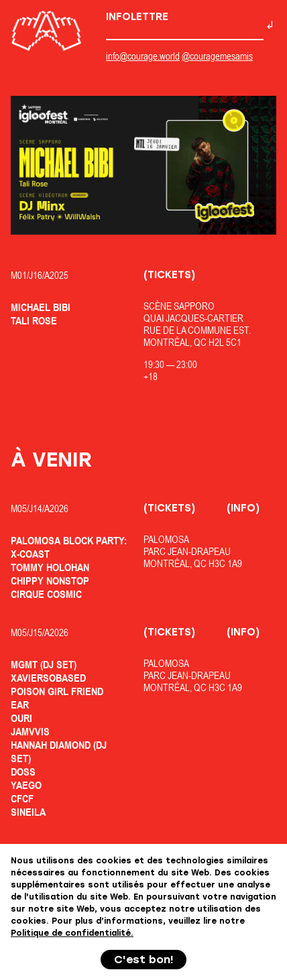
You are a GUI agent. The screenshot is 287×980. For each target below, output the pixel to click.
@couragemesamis (217, 56)
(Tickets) (169, 275)
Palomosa (166, 539)
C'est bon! (144, 960)
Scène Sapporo (179, 306)
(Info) (243, 508)
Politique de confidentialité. (72, 933)
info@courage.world (143, 56)
